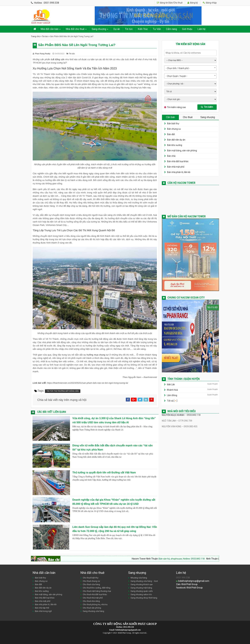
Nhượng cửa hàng (139, 578)
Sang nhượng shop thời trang (144, 598)
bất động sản (58, 59)
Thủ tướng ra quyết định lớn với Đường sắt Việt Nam (104, 473)
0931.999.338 (129, 627)
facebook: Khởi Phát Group (189, 588)
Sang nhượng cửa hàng (93, 611)
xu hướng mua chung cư (96, 355)
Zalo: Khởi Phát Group (187, 584)
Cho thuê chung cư (91, 581)
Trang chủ (35, 36)
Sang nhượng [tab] (208, 117)
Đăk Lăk (171, 384)
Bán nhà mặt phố (176, 167)
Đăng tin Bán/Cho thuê (170, 3)
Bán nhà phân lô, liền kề (179, 172)
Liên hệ (201, 29)
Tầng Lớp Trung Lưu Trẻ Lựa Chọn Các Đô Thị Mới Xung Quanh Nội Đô (74, 231)
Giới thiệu (187, 29)
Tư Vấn (157, 29)
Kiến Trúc (143, 29)
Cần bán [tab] (170, 117)
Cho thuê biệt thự (91, 578)
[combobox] (190, 68)
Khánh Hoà (172, 390)
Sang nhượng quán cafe (142, 591)
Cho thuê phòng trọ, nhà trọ (95, 604)
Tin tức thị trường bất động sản (63, 391)
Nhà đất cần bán (50, 29)
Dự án (117, 29)
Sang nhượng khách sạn (142, 584)
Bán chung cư (174, 129)
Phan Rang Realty (43, 54)
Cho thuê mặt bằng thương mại (97, 591)
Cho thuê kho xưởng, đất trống (97, 588)
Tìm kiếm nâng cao (176, 107)
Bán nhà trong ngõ (43, 611)
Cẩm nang (171, 29)
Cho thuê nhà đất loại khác (95, 594)
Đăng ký (193, 3)
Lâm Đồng (172, 395)
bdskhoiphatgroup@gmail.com (193, 581)
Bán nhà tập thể (42, 608)
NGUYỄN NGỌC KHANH (173, 415)
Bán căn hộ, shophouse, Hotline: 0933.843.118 (188, 559)
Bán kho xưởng (175, 145)
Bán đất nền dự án (176, 140)
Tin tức (129, 29)
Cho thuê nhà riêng (91, 601)
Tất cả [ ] (172, 401)
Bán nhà (171, 156)
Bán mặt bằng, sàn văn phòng (182, 151)
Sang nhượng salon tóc (141, 594)
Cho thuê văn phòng (92, 608)
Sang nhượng (99, 29)
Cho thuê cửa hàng (91, 584)
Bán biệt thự (173, 123)
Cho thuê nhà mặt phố (93, 598)
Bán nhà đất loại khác (178, 161)
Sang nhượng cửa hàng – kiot (144, 581)
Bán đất (171, 134)
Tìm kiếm (207, 107)
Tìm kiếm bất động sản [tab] (191, 44)
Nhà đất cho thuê (75, 29)
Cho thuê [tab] (188, 117)
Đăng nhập (210, 3)
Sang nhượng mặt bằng (141, 588)
